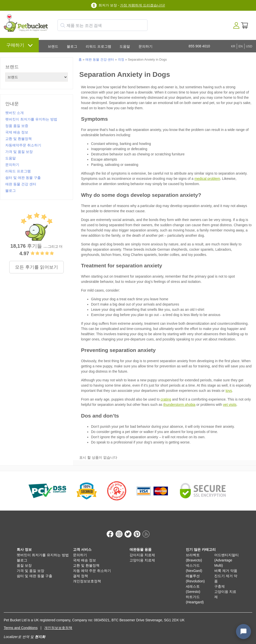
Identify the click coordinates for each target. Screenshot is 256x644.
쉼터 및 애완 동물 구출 (23, 178)
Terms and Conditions (21, 623)
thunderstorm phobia (179, 405)
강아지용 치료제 (142, 550)
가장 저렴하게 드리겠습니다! (142, 5)
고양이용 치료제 (142, 555)
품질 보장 (24, 560)
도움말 (125, 46)
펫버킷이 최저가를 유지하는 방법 (31, 119)
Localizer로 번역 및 (19, 632)
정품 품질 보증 (17, 126)
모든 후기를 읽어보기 (36, 267)
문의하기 (145, 46)
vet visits (230, 405)
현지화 (40, 632)
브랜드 (53, 46)
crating (166, 399)
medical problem (207, 179)
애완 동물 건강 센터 (21, 184)
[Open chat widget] (243, 632)
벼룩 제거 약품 (226, 565)
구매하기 (15, 45)
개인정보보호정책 (87, 576)
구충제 (219, 581)
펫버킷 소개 (14, 113)
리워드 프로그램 (98, 46)
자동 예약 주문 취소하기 (92, 565)
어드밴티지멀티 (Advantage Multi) (226, 555)
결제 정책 (80, 571)
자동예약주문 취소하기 (23, 145)
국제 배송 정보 (17, 132)
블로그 (72, 46)
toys (229, 391)
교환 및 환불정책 (18, 139)
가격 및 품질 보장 (19, 152)
